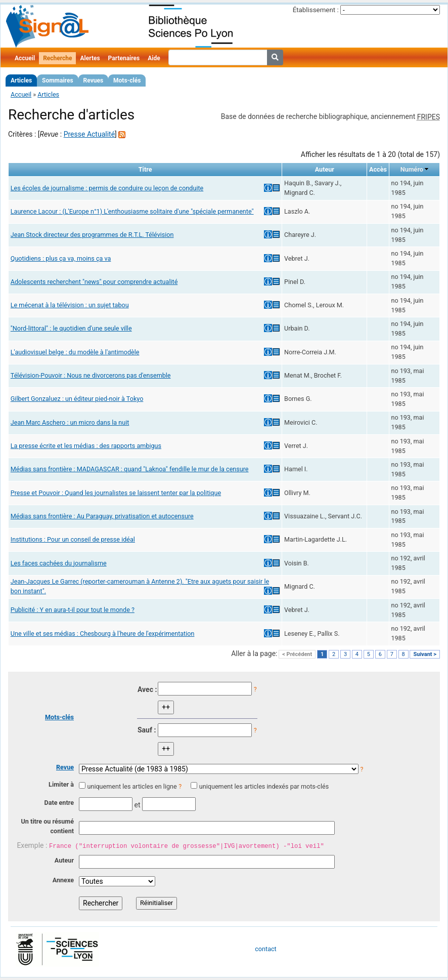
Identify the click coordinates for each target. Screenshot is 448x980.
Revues (94, 80)
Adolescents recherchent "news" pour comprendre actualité (94, 282)
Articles (21, 80)
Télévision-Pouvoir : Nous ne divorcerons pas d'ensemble (91, 375)
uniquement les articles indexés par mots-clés (264, 786)
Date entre (59, 803)
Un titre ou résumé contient (47, 826)
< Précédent (297, 654)
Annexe (63, 880)
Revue (65, 767)
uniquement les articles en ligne (132, 786)
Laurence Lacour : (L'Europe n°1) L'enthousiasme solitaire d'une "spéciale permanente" (132, 211)
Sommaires (57, 80)
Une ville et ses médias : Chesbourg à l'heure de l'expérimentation (103, 634)
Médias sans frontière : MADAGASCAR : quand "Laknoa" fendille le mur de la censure (130, 469)
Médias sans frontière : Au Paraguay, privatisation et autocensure (102, 516)
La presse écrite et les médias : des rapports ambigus (86, 446)
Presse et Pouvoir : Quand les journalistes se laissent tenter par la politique (116, 493)
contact (265, 949)
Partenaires (124, 58)
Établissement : (316, 10)
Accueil (25, 58)
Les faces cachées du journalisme (59, 563)
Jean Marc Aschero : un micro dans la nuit (70, 422)
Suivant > (425, 654)
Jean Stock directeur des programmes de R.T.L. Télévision (92, 235)
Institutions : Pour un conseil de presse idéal (73, 539)
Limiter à (61, 784)
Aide (154, 58)
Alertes (90, 58)
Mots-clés (127, 80)
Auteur (64, 860)
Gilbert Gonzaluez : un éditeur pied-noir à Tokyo (77, 399)
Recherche (57, 58)
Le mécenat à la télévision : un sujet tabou (70, 305)
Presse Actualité (89, 134)
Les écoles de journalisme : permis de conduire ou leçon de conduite (107, 188)
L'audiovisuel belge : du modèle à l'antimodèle (75, 352)
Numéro (412, 169)
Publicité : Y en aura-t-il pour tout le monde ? (73, 610)
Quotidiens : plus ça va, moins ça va (61, 258)
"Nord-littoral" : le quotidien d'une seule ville (71, 328)
